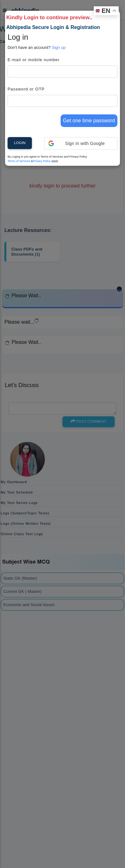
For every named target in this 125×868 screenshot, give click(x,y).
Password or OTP (26, 89)
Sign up (59, 47)
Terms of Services (19, 161)
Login (20, 143)
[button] (81, 143)
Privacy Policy (42, 161)
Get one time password (89, 121)
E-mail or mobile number (34, 60)
